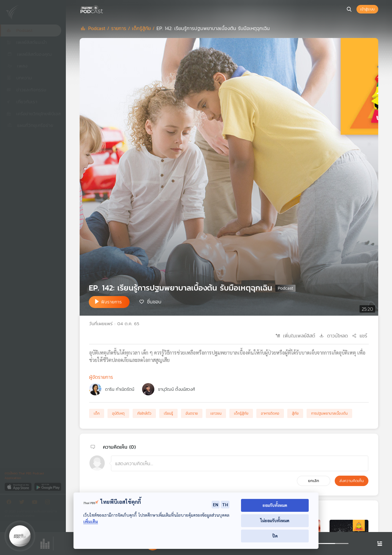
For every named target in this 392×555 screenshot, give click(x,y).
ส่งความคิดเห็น (352, 481)
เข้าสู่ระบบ (367, 9)
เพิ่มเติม (91, 521)
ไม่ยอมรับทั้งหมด (275, 521)
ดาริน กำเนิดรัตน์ (120, 389)
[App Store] (19, 487)
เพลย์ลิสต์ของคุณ (29, 54)
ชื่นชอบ (154, 302)
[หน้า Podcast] (104, 9)
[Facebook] (10, 503)
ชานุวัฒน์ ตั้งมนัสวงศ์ (177, 389)
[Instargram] (49, 503)
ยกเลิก (314, 481)
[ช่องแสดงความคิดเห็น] (240, 463)
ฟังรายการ (111, 302)
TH (225, 504)
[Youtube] (36, 503)
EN (216, 504)
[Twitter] (23, 503)
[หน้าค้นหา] (349, 9)
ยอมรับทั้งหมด (275, 505)
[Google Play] (48, 487)
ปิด (275, 536)
